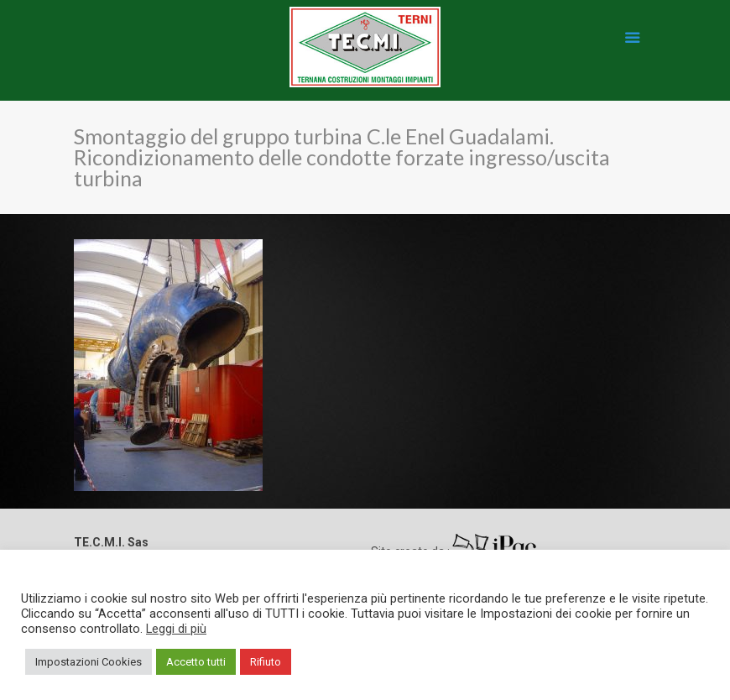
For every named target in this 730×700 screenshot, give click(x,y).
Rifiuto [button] (266, 662)
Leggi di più (176, 629)
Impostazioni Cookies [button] (89, 662)
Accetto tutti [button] (196, 662)
